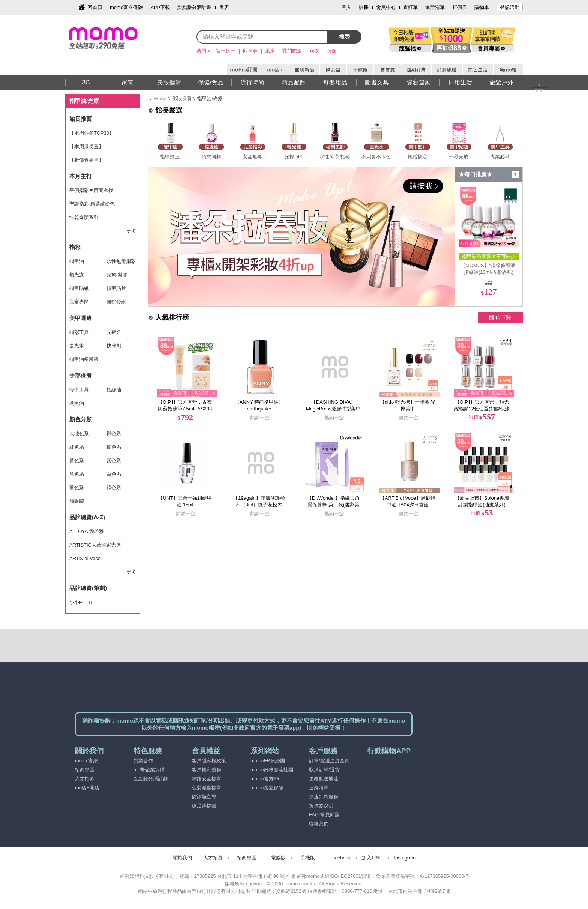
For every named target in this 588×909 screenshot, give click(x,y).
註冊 (364, 7)
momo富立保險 (126, 7)
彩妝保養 (182, 98)
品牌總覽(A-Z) (87, 517)
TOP (539, 91)
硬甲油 (77, 403)
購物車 (482, 7)
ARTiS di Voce (85, 558)
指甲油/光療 (84, 101)
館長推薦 (81, 119)
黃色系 (77, 461)
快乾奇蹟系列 (84, 217)
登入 (346, 7)
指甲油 (77, 261)
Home (160, 98)
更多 (131, 231)
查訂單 (410, 7)
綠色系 (114, 488)
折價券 (460, 7)
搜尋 (345, 37)
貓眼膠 (77, 501)
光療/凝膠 (117, 275)
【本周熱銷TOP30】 (92, 133)
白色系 (114, 474)
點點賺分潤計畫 (194, 7)
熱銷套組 (116, 302)
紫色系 (114, 461)
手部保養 (81, 375)
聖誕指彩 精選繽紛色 (92, 204)
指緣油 (114, 390)
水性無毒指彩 (121, 261)
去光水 (77, 346)
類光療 (77, 275)
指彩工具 (79, 332)
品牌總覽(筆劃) (88, 588)
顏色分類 (81, 419)
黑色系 (77, 474)
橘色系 (114, 447)
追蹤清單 (435, 7)
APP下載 (160, 7)
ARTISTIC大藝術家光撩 (95, 545)
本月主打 (81, 176)
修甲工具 (79, 390)
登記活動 (510, 7)
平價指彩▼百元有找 (91, 190)
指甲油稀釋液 (84, 359)
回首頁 (95, 7)
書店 (224, 7)
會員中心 (386, 7)
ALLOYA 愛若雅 (87, 531)
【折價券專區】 (86, 160)
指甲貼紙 (79, 288)
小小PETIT (81, 602)
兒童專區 (79, 302)
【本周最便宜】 (86, 146)
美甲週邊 (81, 318)
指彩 (75, 247)
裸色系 (114, 433)
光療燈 (114, 332)
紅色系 (77, 447)
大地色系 (79, 433)
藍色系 (77, 488)
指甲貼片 (116, 288)
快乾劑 (114, 346)
